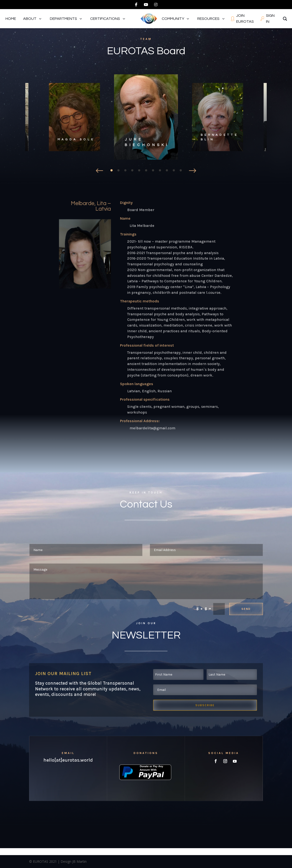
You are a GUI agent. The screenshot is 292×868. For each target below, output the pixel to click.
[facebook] (136, 5)
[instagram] (156, 5)
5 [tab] (139, 170)
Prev (99, 169)
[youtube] (146, 5)
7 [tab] (153, 170)
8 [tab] (160, 170)
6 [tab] (146, 170)
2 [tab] (118, 170)
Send (246, 609)
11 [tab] (181, 170)
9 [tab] (167, 170)
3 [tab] (125, 170)
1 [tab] (112, 170)
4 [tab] (132, 170)
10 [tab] (174, 170)
